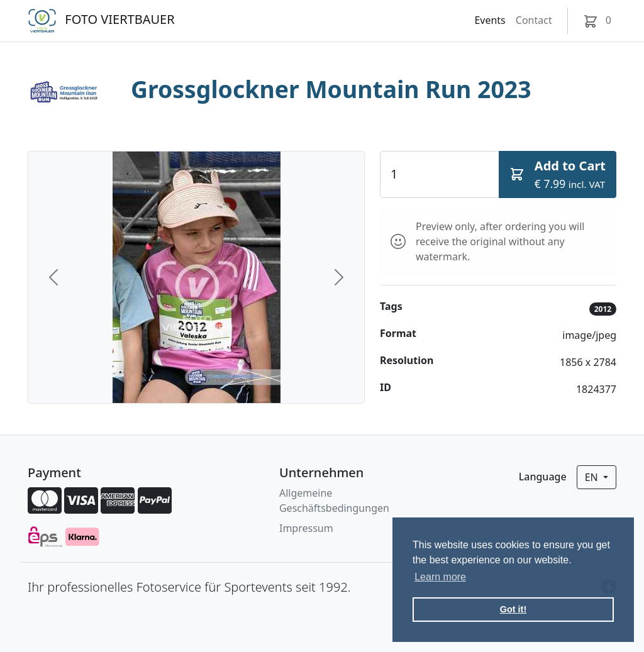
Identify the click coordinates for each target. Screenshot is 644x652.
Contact (534, 20)
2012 (603, 309)
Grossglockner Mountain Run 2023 (331, 89)
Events (490, 20)
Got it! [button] (513, 609)
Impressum (306, 528)
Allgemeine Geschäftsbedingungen (334, 500)
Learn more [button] (440, 577)
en (593, 477)
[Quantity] (440, 174)
